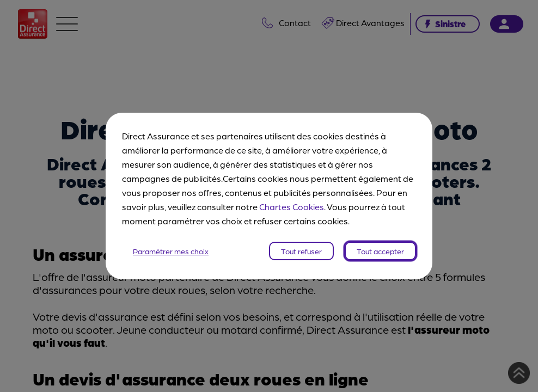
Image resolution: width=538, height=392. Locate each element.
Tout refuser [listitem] (301, 251)
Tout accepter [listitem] (380, 251)
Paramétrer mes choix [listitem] (171, 251)
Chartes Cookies (292, 207)
